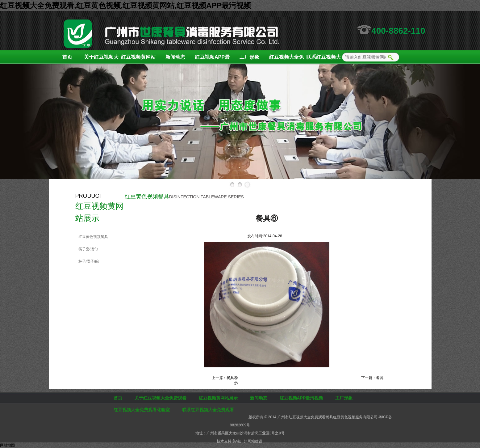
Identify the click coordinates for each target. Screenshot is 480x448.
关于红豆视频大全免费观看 (101, 59)
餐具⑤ (232, 378)
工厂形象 (249, 57)
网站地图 (7, 445)
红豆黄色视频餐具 (93, 237)
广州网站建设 (251, 441)
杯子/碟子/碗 (89, 261)
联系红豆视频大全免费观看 (323, 59)
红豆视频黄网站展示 (138, 59)
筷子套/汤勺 (88, 249)
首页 (67, 57)
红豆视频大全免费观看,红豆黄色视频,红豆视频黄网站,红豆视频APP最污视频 (125, 5)
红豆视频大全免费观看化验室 (286, 59)
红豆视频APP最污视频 (212, 59)
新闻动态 (175, 57)
